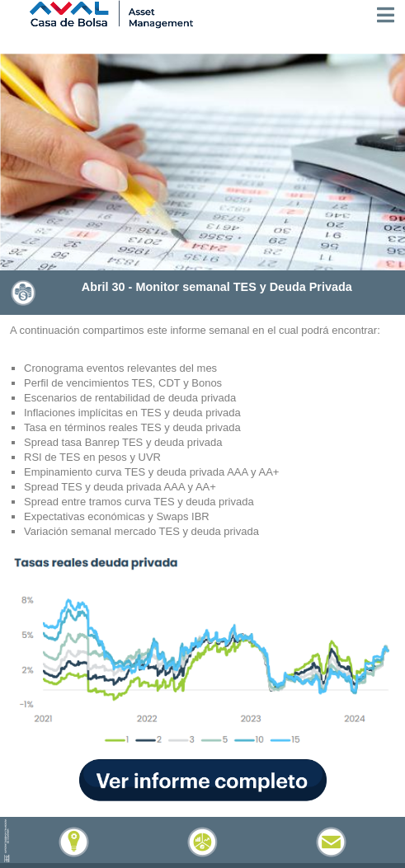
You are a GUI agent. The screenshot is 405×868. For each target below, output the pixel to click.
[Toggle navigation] (386, 15)
